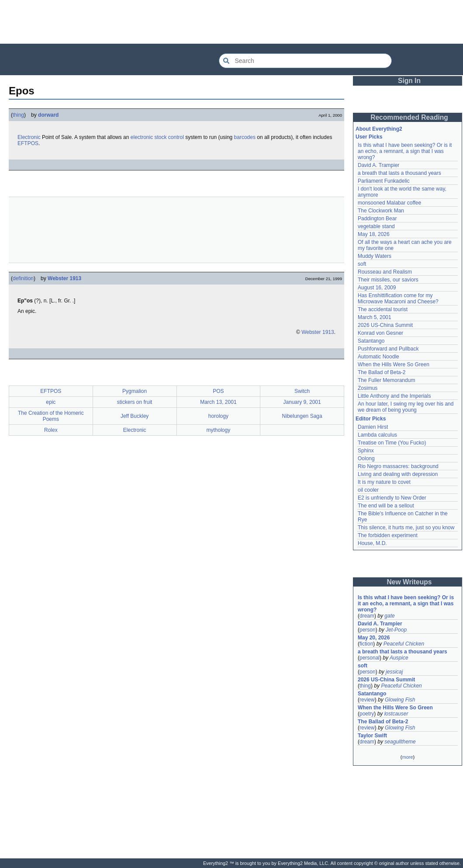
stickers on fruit (135, 402)
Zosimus (368, 388)
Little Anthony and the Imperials (394, 396)
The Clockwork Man (381, 211)
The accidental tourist (383, 309)
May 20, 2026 (374, 638)
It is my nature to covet (384, 482)
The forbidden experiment (388, 535)
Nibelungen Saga (302, 416)
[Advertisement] (231, 22)
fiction (366, 644)
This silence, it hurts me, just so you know (406, 528)
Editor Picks (371, 419)
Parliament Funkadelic (384, 181)
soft (362, 264)
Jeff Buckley (135, 416)
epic (51, 402)
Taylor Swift (372, 736)
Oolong (366, 458)
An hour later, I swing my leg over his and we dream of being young (406, 407)
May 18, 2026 (374, 234)
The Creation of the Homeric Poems (51, 416)
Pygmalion (135, 391)
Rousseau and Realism (385, 272)
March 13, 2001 (218, 402)
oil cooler (368, 490)
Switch (302, 391)
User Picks (369, 137)
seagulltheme (400, 742)
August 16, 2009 (377, 288)
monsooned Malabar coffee (389, 203)
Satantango (371, 341)
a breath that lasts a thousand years (399, 173)
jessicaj (394, 672)
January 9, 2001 (302, 402)
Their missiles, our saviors (388, 280)
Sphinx (366, 451)
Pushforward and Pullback (388, 349)
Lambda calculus (377, 435)
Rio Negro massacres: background (398, 466)
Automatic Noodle (378, 357)
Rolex (51, 430)
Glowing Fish (400, 700)
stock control (169, 137)
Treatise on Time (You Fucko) (392, 443)
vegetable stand (376, 226)
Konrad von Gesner (380, 333)
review (367, 700)
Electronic (29, 137)
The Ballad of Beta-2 (382, 372)
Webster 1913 (64, 278)
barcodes (245, 137)
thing (18, 115)
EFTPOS (28, 143)
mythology (219, 430)
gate (389, 616)
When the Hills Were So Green (394, 365)
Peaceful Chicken (404, 644)
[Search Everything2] (305, 61)
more (407, 757)
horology (218, 416)
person (368, 630)
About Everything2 (379, 129)
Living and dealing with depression (398, 474)
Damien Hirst (373, 427)
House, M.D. (372, 543)
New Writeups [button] (409, 582)
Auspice (399, 658)
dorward (48, 115)
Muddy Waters (375, 256)
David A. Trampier (378, 165)
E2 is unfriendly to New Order (392, 498)
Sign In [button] (409, 81)
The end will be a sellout (386, 506)
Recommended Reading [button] (409, 117)
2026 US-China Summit (385, 325)
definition (23, 278)
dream (367, 616)
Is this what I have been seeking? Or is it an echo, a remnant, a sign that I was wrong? (405, 151)
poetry (367, 714)
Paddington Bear (377, 219)
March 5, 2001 (375, 317)
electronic (142, 137)
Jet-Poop (396, 630)
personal (370, 658)
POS (218, 391)
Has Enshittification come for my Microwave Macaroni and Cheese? (398, 299)
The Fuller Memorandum (386, 380)
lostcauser (396, 714)
